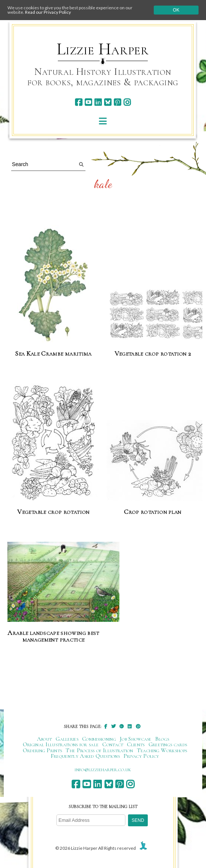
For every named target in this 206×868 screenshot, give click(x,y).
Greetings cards (168, 744)
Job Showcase (136, 739)
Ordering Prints (43, 750)
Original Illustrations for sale (61, 744)
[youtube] (88, 102)
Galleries (67, 739)
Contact (113, 744)
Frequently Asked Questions (85, 756)
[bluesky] (108, 102)
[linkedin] (98, 102)
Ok (176, 10)
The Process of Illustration (99, 750)
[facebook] (79, 102)
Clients (136, 744)
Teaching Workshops (162, 750)
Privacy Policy (141, 756)
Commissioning (99, 739)
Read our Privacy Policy (48, 12)
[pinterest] (117, 102)
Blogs (162, 739)
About (45, 739)
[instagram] (127, 102)
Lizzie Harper (103, 49)
